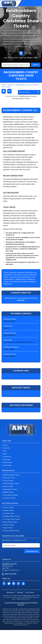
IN (14, 584)
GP (18, 584)
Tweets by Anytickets (11, 393)
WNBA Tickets (8, 492)
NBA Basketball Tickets (11, 475)
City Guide (7, 459)
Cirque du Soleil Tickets (11, 531)
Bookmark (10, 592)
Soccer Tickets (8, 486)
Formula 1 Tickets (9, 498)
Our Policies (30, 592)
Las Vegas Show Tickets (12, 519)
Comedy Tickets (9, 513)
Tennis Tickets (8, 481)
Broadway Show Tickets (12, 516)
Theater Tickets (9, 510)
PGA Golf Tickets (9, 478)
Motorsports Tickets (10, 489)
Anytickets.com (23, 603)
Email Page (7, 465)
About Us (7, 448)
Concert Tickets (9, 507)
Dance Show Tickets (10, 522)
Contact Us (7, 457)
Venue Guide (8, 462)
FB (4, 584)
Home (5, 445)
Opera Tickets (8, 528)
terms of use (27, 595)
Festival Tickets (9, 525)
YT (23, 584)
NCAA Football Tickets (11, 483)
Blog (5, 454)
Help (5, 451)
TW (9, 584)
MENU (38, 3)
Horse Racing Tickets (11, 495)
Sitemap (20, 592)
